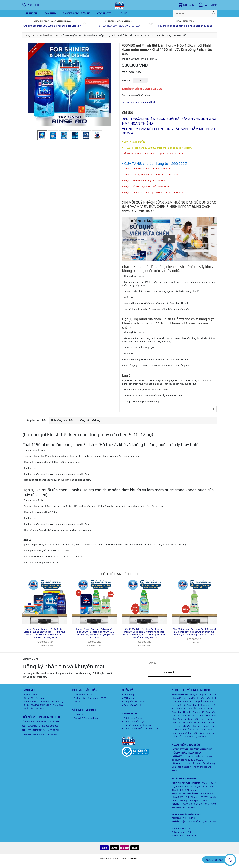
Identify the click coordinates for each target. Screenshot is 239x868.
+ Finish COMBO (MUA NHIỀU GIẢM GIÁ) (43, 705)
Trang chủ (29, 35)
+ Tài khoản (128, 698)
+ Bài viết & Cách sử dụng (85, 718)
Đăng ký (169, 672)
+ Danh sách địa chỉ (132, 705)
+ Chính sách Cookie (132, 718)
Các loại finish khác (49, 35)
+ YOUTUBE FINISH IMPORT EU (40, 730)
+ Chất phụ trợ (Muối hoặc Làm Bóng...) (43, 702)
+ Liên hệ (77, 702)
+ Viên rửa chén (30, 695)
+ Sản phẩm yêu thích (133, 702)
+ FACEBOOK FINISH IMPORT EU (41, 721)
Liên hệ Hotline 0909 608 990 (142, 89)
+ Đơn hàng (128, 695)
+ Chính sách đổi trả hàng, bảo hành (140, 728)
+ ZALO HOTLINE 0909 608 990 (40, 726)
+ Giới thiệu (78, 715)
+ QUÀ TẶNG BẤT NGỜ (34, 709)
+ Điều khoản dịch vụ (83, 695)
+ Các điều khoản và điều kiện (137, 725)
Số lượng (127, 80)
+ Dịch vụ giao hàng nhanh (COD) (89, 698)
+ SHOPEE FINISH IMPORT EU (40, 734)
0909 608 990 (189, 808)
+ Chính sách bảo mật (133, 721)
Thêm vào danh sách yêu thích (139, 102)
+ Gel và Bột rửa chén (33, 698)
